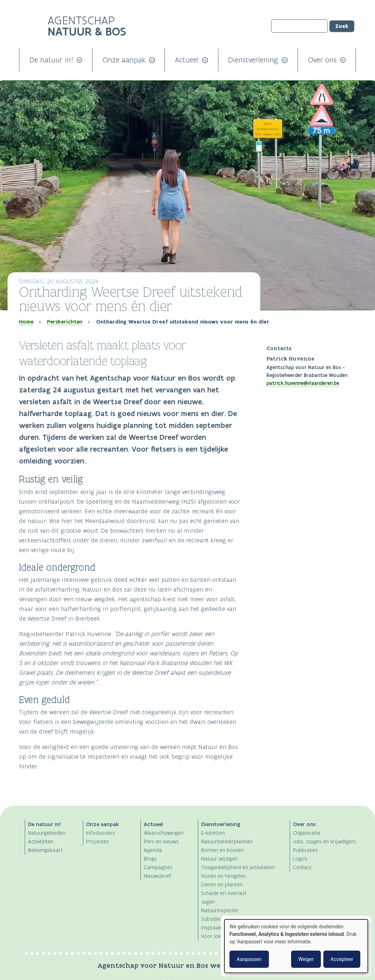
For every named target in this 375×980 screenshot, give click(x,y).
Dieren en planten (222, 884)
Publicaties (305, 850)
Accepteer (342, 959)
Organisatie (307, 833)
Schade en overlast (224, 893)
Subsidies (212, 919)
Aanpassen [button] (249, 959)
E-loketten (213, 833)
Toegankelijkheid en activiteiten (238, 867)
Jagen (208, 902)
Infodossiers (101, 833)
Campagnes (158, 867)
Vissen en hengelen (224, 876)
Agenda (153, 850)
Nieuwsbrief (158, 876)
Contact (302, 867)
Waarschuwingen (164, 833)
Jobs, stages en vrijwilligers (324, 841)
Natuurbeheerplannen (227, 841)
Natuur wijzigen (219, 859)
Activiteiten (41, 841)
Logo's (300, 859)
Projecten (98, 841)
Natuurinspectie (220, 910)
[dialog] (296, 946)
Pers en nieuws (161, 841)
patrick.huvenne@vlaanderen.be (303, 383)
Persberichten (65, 322)
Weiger (306, 959)
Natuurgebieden (47, 833)
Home (26, 322)
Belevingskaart (45, 850)
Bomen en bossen (222, 850)
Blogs (150, 859)
